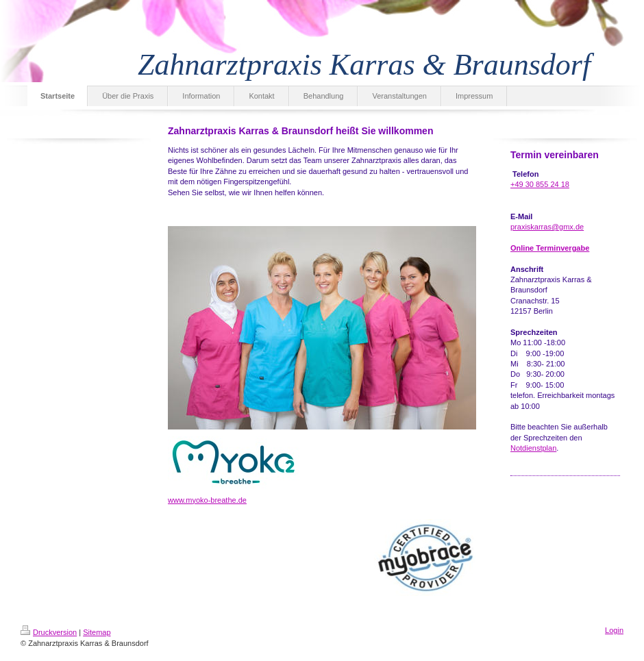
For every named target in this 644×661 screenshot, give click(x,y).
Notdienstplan (533, 448)
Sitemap (97, 632)
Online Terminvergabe (550, 248)
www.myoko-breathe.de (207, 500)
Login (614, 630)
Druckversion (49, 632)
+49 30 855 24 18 (540, 184)
